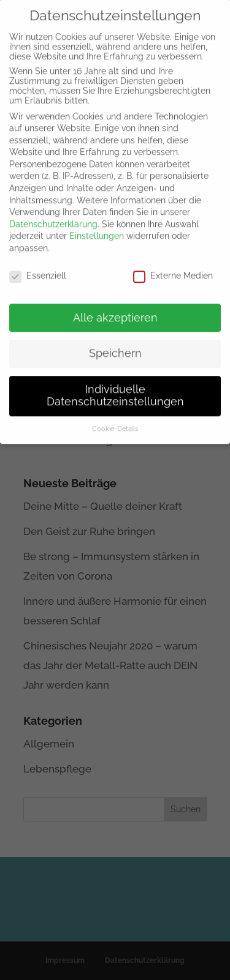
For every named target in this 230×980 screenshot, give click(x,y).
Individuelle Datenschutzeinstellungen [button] (115, 389)
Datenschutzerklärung (53, 218)
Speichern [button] (115, 347)
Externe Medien (173, 269)
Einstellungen (97, 230)
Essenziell (38, 269)
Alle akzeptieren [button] (115, 311)
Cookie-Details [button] (115, 422)
